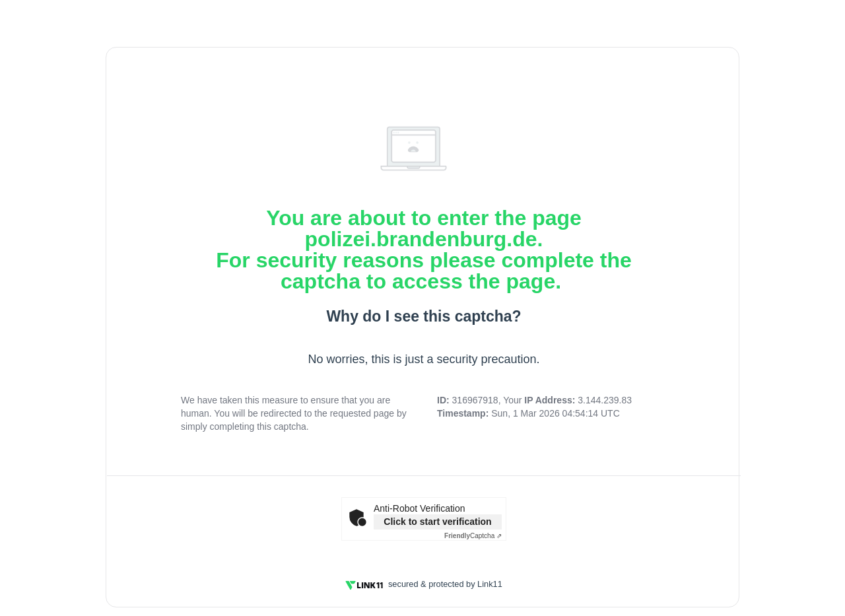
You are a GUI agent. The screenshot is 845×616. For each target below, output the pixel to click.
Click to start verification (437, 522)
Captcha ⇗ (473, 536)
